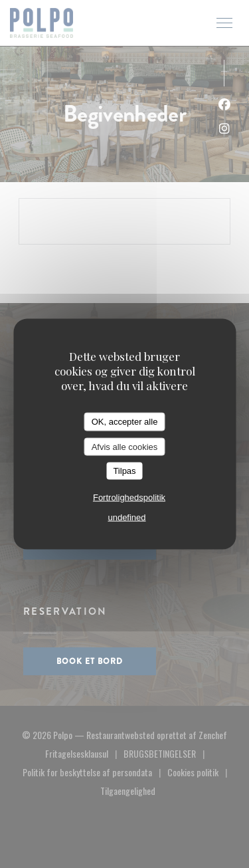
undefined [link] (126, 517)
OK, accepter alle (125, 422)
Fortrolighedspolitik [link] (129, 497)
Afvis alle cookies (125, 446)
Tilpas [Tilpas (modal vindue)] (124, 471)
